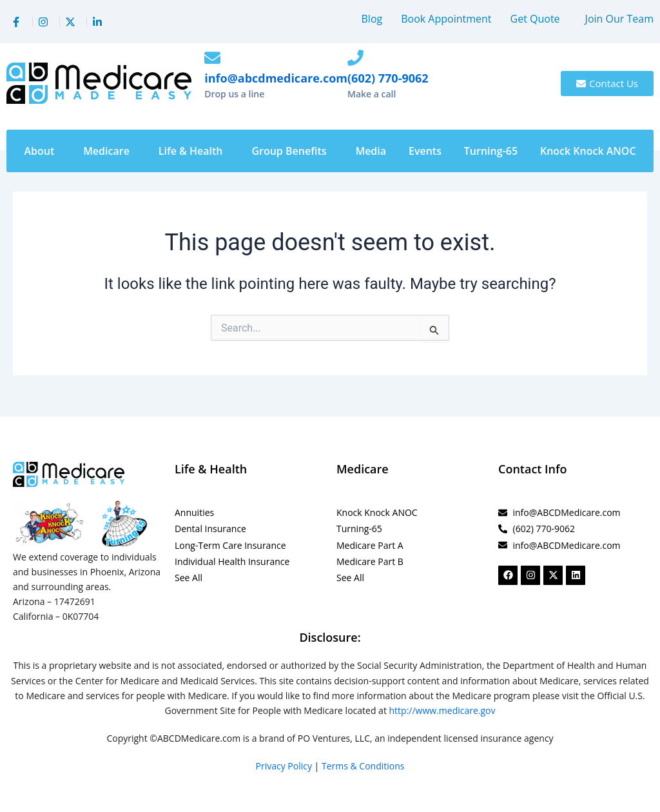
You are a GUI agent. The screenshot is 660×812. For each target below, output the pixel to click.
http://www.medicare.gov (442, 710)
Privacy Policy (284, 766)
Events (425, 151)
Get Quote (535, 19)
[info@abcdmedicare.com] (212, 58)
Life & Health (191, 151)
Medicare (106, 151)
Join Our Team (619, 19)
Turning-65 (491, 151)
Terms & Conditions (363, 766)
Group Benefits (289, 151)
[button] (539, 19)
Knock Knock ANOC (588, 151)
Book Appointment (446, 19)
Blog (372, 19)
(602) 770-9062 (388, 78)
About (39, 151)
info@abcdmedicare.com (276, 78)
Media (371, 151)
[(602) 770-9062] (355, 58)
